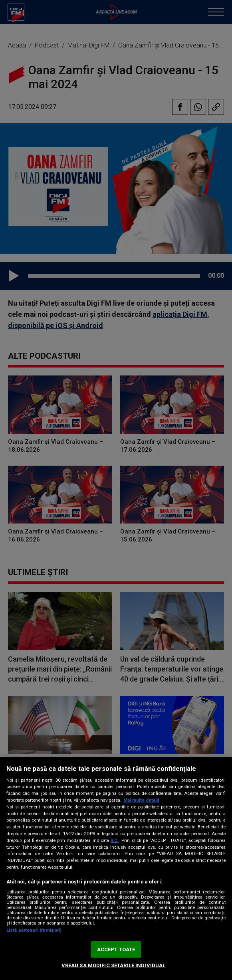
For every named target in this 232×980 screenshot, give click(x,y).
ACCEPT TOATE (116, 949)
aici (115, 840)
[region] (116, 868)
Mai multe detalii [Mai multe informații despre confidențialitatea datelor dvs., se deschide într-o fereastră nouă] (141, 800)
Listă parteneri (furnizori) (34, 930)
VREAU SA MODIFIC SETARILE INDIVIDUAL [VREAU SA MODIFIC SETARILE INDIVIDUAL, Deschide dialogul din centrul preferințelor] (114, 965)
